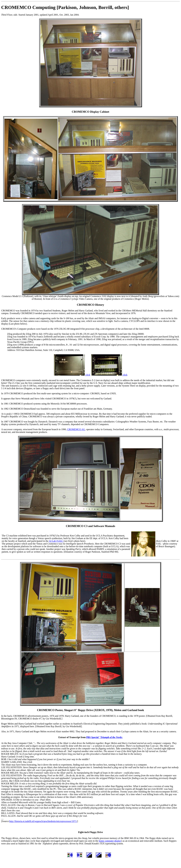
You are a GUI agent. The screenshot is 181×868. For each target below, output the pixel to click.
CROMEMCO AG (76, 429)
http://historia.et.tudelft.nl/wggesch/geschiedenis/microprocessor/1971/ (43, 821)
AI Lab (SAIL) (56, 541)
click (72, 375)
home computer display (110, 841)
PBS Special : (104, 737)
